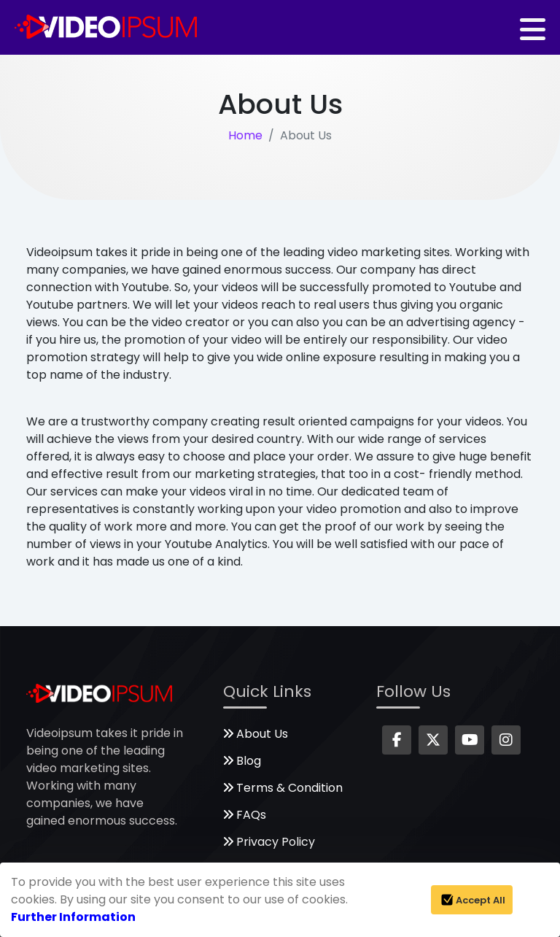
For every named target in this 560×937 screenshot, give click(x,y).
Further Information (73, 917)
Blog (242, 761)
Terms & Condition (283, 788)
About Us (256, 734)
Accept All (472, 900)
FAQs (245, 815)
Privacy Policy (269, 842)
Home (245, 135)
